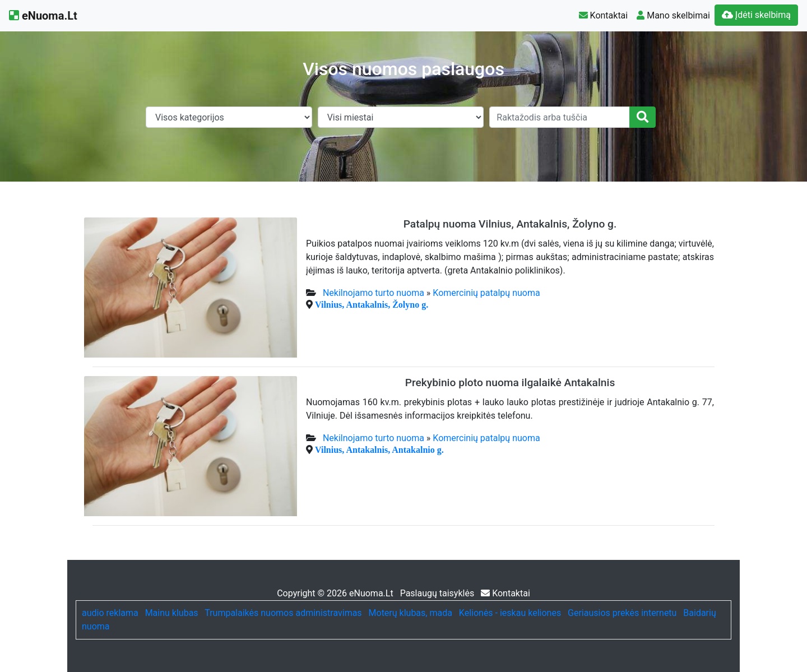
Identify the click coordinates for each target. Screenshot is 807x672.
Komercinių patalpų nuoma (486, 293)
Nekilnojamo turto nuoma (374, 293)
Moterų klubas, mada (411, 613)
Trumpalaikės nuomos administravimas (283, 613)
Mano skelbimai (673, 15)
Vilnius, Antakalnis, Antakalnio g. (379, 449)
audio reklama (110, 613)
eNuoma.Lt (43, 16)
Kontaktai (604, 15)
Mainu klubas (172, 613)
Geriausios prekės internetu (622, 613)
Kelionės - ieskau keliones (510, 613)
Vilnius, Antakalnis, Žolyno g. (372, 304)
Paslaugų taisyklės (439, 593)
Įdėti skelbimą (756, 15)
